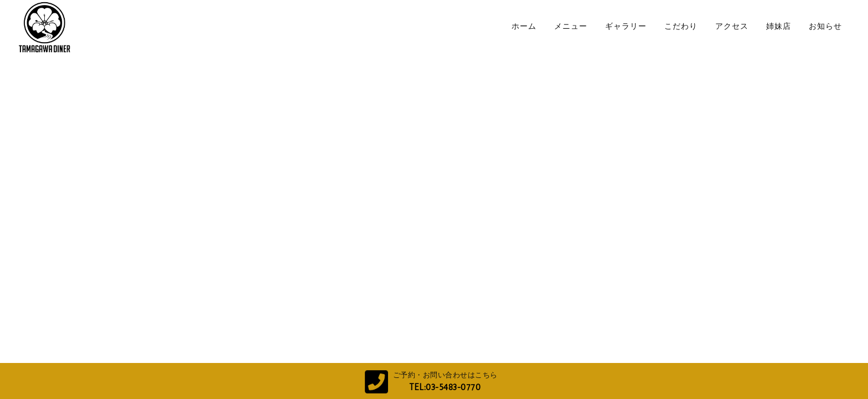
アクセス (732, 26)
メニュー (571, 26)
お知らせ (825, 26)
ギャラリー (626, 26)
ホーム (524, 26)
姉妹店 (779, 26)
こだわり (681, 26)
